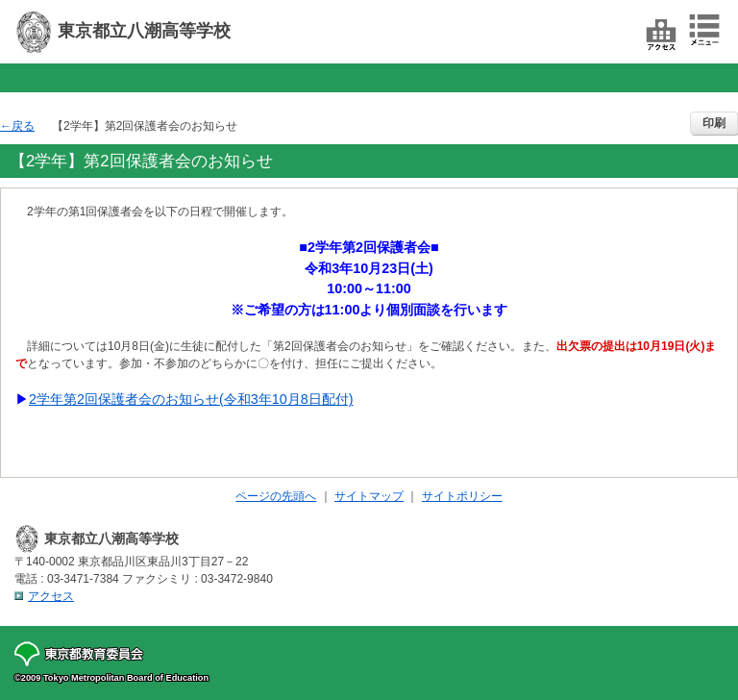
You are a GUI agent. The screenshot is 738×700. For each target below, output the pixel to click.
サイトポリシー (462, 496)
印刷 (714, 123)
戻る (23, 126)
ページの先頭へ (276, 496)
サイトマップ (369, 496)
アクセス (51, 596)
